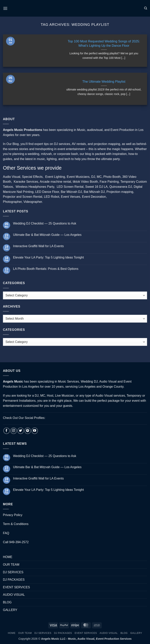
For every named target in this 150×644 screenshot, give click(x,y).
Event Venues (71, 197)
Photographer (12, 202)
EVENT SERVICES (16, 587)
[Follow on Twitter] (21, 431)
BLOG (7, 602)
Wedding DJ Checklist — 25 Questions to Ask (45, 223)
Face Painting (109, 182)
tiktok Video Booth (85, 182)
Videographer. (33, 202)
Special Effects (32, 177)
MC (99, 177)
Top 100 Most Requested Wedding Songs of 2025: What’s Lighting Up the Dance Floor (104, 43)
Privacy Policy (13, 515)
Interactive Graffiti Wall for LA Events (38, 246)
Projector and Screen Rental (23, 197)
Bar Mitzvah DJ (71, 192)
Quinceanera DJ (121, 187)
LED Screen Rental (70, 187)
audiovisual (95, 130)
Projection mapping (120, 192)
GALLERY (10, 610)
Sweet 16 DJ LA (96, 187)
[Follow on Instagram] (14, 431)
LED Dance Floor (47, 192)
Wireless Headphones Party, (35, 187)
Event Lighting (55, 177)
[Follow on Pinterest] (28, 431)
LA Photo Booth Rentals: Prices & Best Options (46, 269)
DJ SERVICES (13, 572)
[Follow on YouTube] (35, 431)
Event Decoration (94, 197)
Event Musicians (78, 177)
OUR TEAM (11, 565)
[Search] (146, 8)
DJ (93, 177)
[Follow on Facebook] (7, 431)
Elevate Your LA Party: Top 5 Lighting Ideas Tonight (48, 257)
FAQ (6, 533)
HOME (8, 557)
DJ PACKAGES (14, 580)
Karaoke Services (26, 182)
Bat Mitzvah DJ (94, 192)
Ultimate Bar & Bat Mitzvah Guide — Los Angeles (47, 235)
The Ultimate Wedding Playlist (104, 82)
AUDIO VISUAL (14, 595)
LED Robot (52, 197)
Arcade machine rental (55, 182)
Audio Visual (12, 177)
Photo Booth (112, 177)
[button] (5, 8)
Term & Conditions (16, 524)
